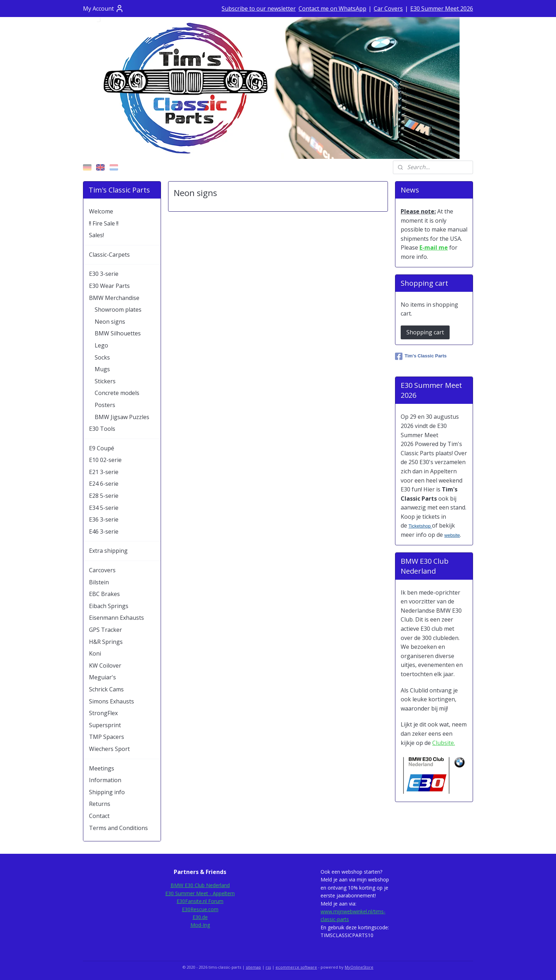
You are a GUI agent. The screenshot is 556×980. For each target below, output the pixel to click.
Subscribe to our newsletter (259, 9)
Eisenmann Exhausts (116, 618)
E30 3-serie (104, 274)
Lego (101, 345)
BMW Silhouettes (118, 333)
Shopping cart (425, 332)
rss (268, 967)
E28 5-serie (104, 496)
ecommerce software (296, 967)
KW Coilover (105, 666)
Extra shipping (108, 551)
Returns (100, 804)
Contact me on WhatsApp (332, 9)
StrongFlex (103, 713)
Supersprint (105, 725)
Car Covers (388, 9)
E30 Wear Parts (109, 286)
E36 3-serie (104, 519)
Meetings (102, 768)
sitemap (253, 967)
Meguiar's (102, 677)
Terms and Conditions (118, 828)
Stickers (105, 381)
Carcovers (102, 570)
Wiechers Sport (109, 749)
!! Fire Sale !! (104, 223)
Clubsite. (444, 743)
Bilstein (99, 582)
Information (105, 780)
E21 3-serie (104, 472)
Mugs (102, 369)
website (452, 535)
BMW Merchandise (114, 298)
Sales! (96, 235)
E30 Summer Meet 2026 (442, 9)
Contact (99, 816)
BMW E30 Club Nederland (200, 885)
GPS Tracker (105, 630)
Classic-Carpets (109, 255)
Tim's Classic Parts (421, 356)
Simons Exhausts (112, 701)
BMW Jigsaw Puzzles (122, 417)
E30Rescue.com (200, 909)
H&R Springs (106, 642)
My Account (103, 9)
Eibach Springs (109, 606)
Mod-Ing (200, 925)
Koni (95, 653)
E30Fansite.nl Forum (200, 901)
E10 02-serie (105, 460)
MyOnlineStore (359, 967)
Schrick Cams (106, 689)
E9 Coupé (102, 448)
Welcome (101, 211)
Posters (105, 405)
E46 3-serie (104, 531)
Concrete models (117, 393)
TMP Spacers (107, 737)
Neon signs (110, 322)
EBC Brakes (104, 594)
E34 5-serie (104, 508)
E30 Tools (102, 429)
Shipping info (107, 792)
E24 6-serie (104, 484)
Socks (102, 357)
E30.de (200, 917)
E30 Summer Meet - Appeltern (200, 893)
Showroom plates (118, 310)
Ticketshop (420, 526)
